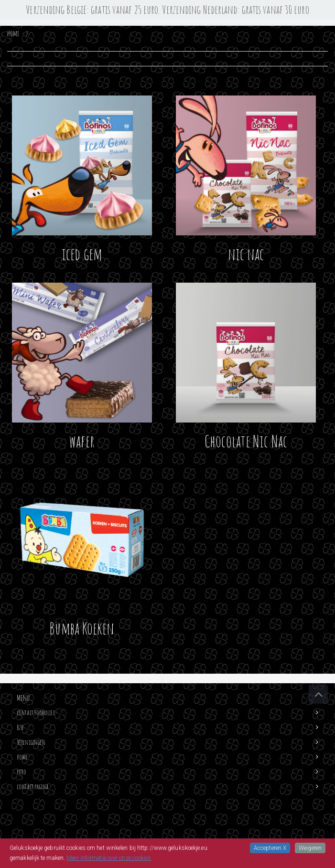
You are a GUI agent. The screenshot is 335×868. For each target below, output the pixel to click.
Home (22, 757)
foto (22, 772)
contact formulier (36, 713)
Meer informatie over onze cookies (109, 858)
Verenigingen (31, 742)
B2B (20, 727)
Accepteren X (270, 848)
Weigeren (310, 848)
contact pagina (32, 787)
